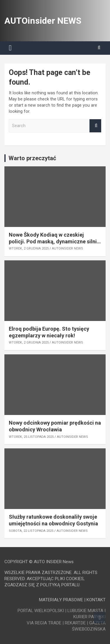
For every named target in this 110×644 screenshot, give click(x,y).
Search (95, 126)
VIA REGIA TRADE (44, 623)
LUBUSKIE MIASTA (85, 611)
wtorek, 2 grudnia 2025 (29, 248)
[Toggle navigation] (10, 48)
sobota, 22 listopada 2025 (31, 531)
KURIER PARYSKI (89, 617)
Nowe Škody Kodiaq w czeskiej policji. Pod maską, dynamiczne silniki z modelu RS (55, 242)
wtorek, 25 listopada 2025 (31, 437)
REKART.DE (75, 623)
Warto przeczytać (32, 158)
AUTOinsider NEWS (43, 21)
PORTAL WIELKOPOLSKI (41, 611)
